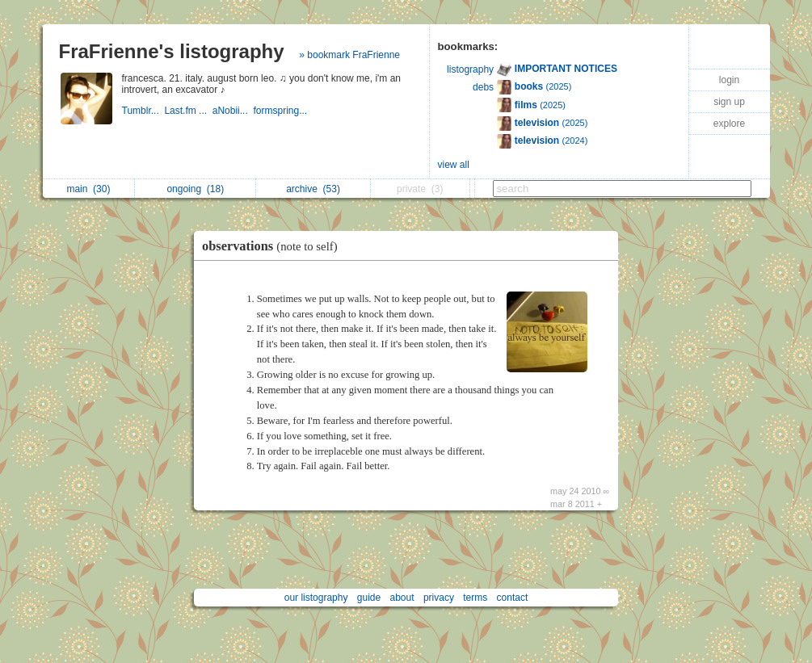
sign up (729, 102)
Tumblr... (143, 111)
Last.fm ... (188, 111)
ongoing (195, 189)
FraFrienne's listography (172, 51)
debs (483, 87)
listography (470, 69)
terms (475, 598)
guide (369, 598)
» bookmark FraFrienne (349, 55)
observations (274, 246)
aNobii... (233, 111)
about (402, 598)
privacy (439, 598)
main (88, 189)
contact (513, 598)
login (729, 80)
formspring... (281, 111)
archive (313, 189)
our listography (316, 598)
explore (729, 124)
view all (454, 165)
